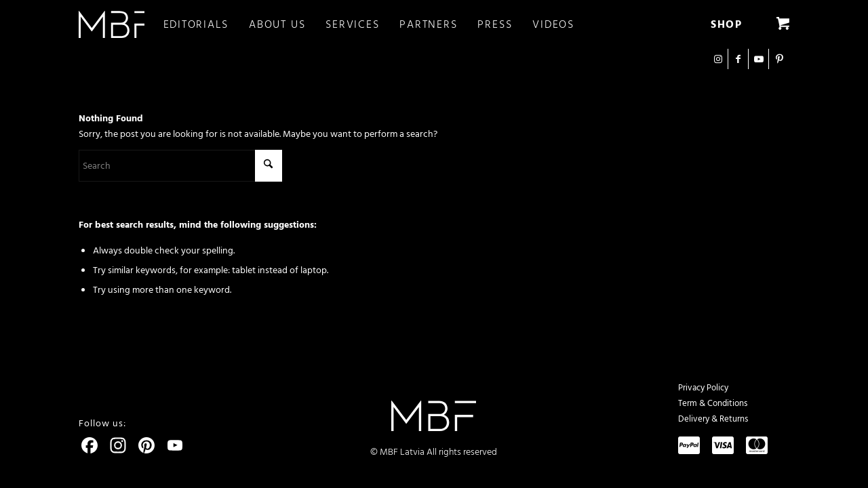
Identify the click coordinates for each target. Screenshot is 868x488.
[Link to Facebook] (738, 59)
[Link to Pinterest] (779, 59)
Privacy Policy (703, 388)
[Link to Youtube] (758, 59)
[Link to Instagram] (718, 59)
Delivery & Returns (713, 419)
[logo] (112, 24)
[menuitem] (206, 24)
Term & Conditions (713, 403)
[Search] (180, 166)
